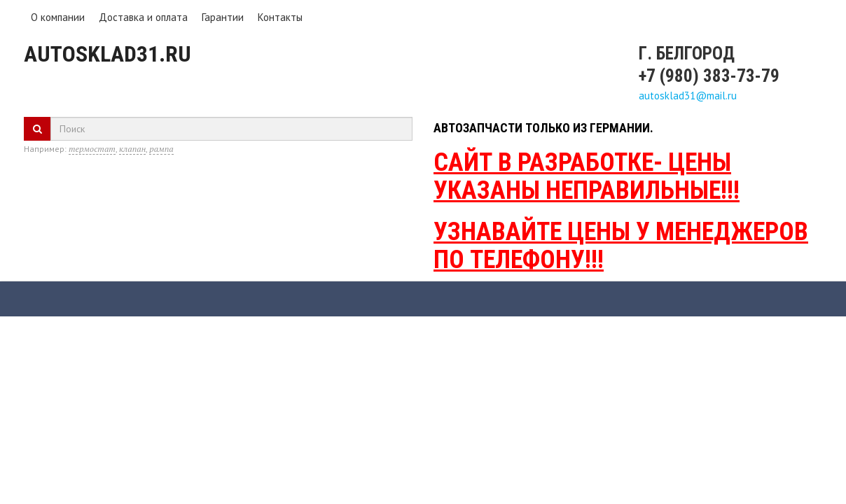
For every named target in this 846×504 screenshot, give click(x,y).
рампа (161, 149)
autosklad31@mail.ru (688, 96)
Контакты (280, 17)
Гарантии (223, 17)
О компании (58, 17)
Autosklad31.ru (108, 54)
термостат (92, 149)
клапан (132, 149)
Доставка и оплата (143, 17)
